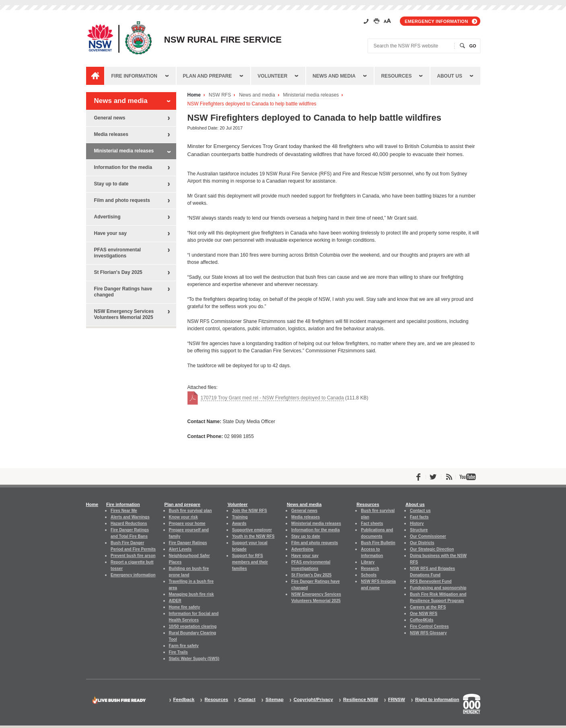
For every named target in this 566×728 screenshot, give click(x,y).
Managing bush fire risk (191, 594)
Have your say (110, 233)
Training (240, 517)
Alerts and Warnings (130, 517)
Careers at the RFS (428, 607)
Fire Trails (178, 652)
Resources (396, 76)
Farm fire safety (184, 646)
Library (368, 562)
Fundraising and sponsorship (438, 588)
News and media (334, 76)
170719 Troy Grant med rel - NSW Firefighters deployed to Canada (272, 398)
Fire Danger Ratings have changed (123, 292)
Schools (369, 575)
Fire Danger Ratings (188, 543)
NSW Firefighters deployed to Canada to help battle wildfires (252, 104)
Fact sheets (372, 523)
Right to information (437, 700)
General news (110, 118)
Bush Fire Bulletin (378, 543)
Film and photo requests (122, 200)
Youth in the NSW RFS (253, 536)
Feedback (184, 700)
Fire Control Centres (429, 626)
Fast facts (419, 517)
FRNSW (397, 700)
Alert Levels (180, 549)
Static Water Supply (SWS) (194, 659)
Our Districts (422, 543)
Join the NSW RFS (250, 511)
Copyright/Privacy (313, 700)
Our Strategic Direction (432, 549)
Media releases (111, 134)
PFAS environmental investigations (118, 253)
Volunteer (272, 76)
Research (370, 569)
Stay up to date (111, 184)
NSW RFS (220, 95)
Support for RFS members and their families (250, 562)
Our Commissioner (428, 536)
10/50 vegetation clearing (193, 626)
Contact (247, 700)
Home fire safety (185, 607)
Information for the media (123, 167)
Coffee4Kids (422, 620)
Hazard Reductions (129, 523)
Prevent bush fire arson (133, 556)
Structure (419, 530)
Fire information (134, 76)
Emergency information (436, 21)
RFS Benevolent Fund (431, 581)
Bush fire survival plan (190, 511)
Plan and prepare (208, 76)
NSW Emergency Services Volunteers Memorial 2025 (124, 314)
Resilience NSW (361, 700)
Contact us (420, 511)
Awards (239, 523)
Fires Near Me (124, 511)
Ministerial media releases (311, 95)
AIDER (175, 601)
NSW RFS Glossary (428, 633)
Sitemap (275, 700)
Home (194, 95)
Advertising (107, 217)
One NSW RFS (424, 614)
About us (450, 76)
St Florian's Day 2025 (118, 272)
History (417, 523)
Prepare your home (187, 523)
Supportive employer (252, 530)
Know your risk (183, 517)
